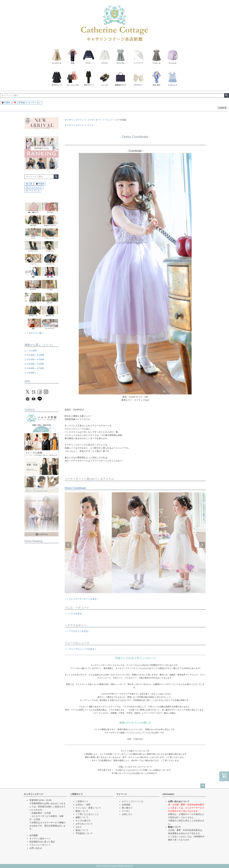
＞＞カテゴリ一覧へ (34, 333)
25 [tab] (156, 596)
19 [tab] (143, 596)
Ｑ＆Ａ (79, 827)
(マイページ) (137, 801)
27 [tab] (160, 596)
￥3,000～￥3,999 (35, 359)
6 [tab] (115, 596)
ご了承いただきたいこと (87, 814)
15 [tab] (134, 596)
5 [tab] (113, 596)
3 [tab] (109, 596)
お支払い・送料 (83, 805)
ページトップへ (203, 786)
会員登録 (126, 805)
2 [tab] (107, 596)
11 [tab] (126, 596)
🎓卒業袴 (6, 103)
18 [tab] (141, 596)
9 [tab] (121, 596)
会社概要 (34, 835)
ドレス (109, 120)
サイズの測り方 (83, 821)
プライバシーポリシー (40, 845)
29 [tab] (164, 596)
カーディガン (35, 103)
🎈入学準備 (19, 103)
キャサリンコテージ (74, 120)
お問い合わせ (36, 848)
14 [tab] (132, 596)
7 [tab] (117, 596)
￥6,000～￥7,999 (35, 368)
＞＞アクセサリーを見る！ (77, 631)
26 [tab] (158, 596)
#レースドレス (33, 191)
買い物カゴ (127, 808)
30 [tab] (166, 596)
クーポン (126, 811)
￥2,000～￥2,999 (35, 355)
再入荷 (29, 184)
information (168, 794)
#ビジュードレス (34, 187)
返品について (82, 830)
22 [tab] (149, 596)
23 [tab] (151, 596)
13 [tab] (130, 596)
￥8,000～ (32, 373)
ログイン (126, 801)
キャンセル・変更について (88, 808)
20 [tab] (145, 596)
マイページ (122, 794)
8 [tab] (119, 596)
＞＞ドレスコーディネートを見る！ (82, 599)
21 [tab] (147, 596)
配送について (82, 811)
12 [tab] (128, 596)
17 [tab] (139, 596)
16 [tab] (136, 596)
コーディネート (95, 120)
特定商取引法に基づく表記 (42, 842)
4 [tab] (111, 596)
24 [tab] (153, 596)
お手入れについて (84, 824)
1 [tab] (104, 596)
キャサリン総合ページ (40, 839)
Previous (68, 545)
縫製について (82, 817)
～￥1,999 (32, 351)
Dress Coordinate (75, 488)
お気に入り (127, 814)
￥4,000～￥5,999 (35, 364)
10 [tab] (124, 596)
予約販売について (84, 833)
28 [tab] (162, 596)
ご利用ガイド (76, 794)
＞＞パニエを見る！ (74, 613)
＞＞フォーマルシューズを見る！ (81, 649)
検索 (226, 95)
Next (202, 545)
